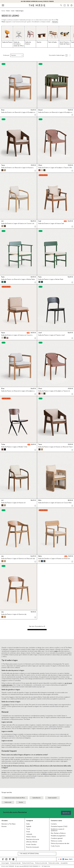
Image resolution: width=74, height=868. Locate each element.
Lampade (29, 834)
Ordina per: (6, 55)
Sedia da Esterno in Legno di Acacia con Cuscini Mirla (55, 503)
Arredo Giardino (31, 845)
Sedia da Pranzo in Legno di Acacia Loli (13, 503)
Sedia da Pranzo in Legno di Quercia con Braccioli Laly (18, 559)
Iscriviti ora (66, 813)
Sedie (28, 824)
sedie (56, 651)
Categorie (30, 821)
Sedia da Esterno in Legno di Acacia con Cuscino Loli (18, 224)
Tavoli (28, 829)
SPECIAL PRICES (32, 842)
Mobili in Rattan (31, 837)
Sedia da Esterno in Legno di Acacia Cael (51, 224)
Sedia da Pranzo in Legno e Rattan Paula (51, 279)
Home (3, 11)
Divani (28, 832)
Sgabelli (29, 827)
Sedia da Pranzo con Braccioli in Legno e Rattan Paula (18, 279)
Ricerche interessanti (33, 847)
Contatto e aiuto (56, 821)
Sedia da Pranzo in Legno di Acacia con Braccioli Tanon (55, 447)
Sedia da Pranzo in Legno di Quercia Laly (14, 614)
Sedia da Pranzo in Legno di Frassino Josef (51, 335)
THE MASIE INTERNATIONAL (29, 854)
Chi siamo (5, 821)
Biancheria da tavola (33, 839)
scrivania (6, 705)
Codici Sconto (55, 846)
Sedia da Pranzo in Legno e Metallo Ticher (14, 447)
